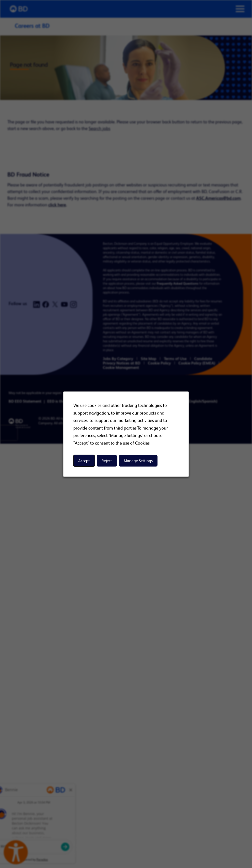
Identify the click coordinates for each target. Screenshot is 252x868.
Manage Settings (138, 461)
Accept (84, 461)
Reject (107, 461)
